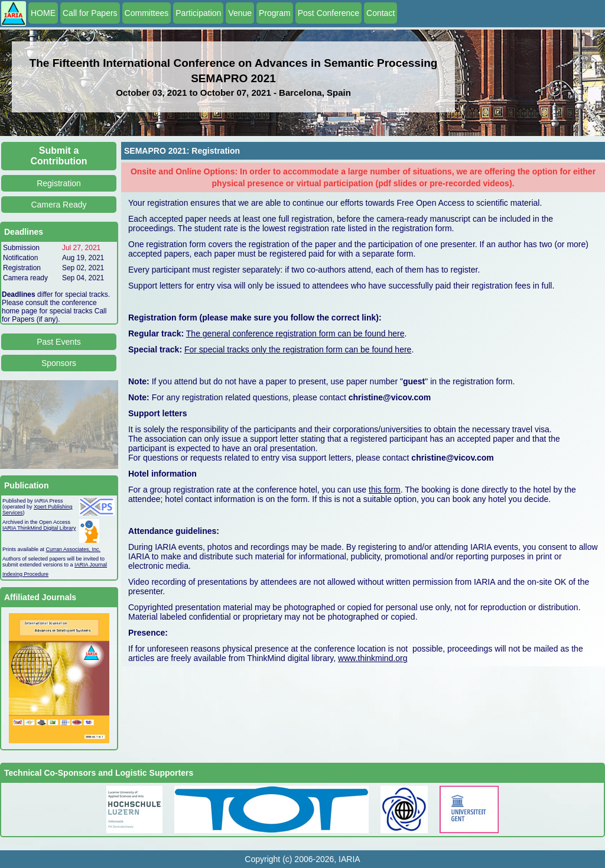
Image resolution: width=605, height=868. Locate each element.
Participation (198, 13)
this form (385, 490)
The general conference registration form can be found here (295, 333)
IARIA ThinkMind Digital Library (39, 528)
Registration (59, 183)
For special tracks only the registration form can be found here (298, 349)
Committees (147, 13)
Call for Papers (90, 13)
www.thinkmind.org (373, 658)
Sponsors (59, 363)
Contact (380, 13)
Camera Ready (58, 205)
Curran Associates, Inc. (74, 549)
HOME (43, 13)
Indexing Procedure (25, 574)
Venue (240, 13)
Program (275, 13)
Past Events (59, 342)
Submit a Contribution (59, 156)
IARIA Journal (91, 565)
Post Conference (328, 13)
